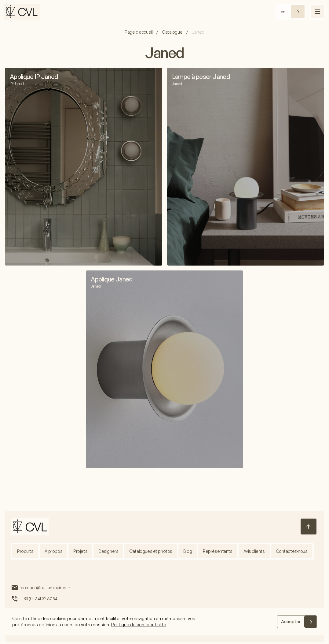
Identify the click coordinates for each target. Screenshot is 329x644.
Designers (108, 551)
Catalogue (172, 32)
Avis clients (254, 551)
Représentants (218, 551)
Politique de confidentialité (139, 625)
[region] (164, 622)
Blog (188, 551)
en (283, 12)
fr (298, 12)
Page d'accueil (139, 32)
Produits (25, 551)
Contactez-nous (292, 551)
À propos (54, 551)
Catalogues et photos (151, 551)
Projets (80, 551)
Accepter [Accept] (291, 622)
